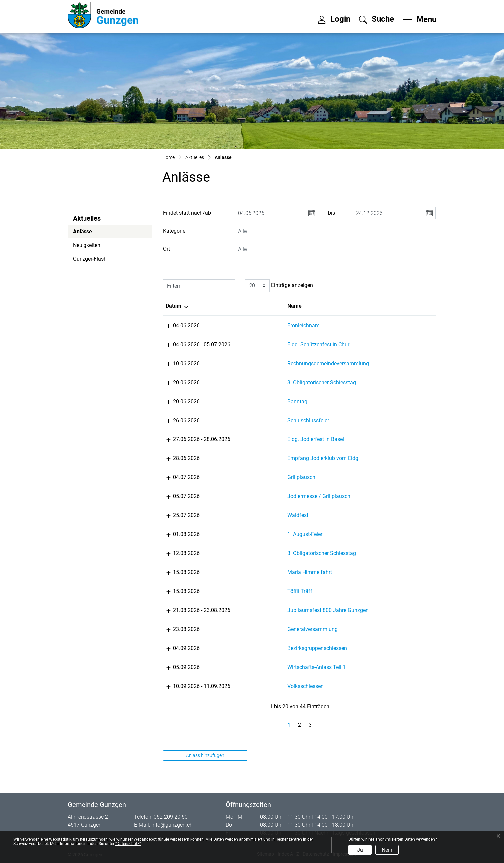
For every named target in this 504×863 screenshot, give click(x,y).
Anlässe (91, 233)
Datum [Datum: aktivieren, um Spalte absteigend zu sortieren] (173, 306)
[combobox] (335, 231)
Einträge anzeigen (279, 286)
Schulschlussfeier (270, 420)
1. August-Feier (267, 534)
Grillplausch (263, 477)
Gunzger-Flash (90, 259)
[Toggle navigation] (418, 18)
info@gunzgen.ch (172, 825)
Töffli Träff (262, 591)
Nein (387, 850)
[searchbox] (335, 231)
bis (332, 213)
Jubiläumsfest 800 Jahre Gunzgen (290, 610)
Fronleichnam (266, 325)
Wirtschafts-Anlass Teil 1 (279, 667)
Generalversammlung (275, 629)
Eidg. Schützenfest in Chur (280, 344)
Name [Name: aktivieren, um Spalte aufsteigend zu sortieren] (257, 306)
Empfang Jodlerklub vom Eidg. (286, 458)
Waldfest (260, 515)
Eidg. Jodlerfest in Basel (278, 439)
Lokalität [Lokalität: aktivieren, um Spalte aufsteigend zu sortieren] (364, 306)
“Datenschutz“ (128, 844)
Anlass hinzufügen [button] (205, 755)
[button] (376, 19)
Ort (167, 249)
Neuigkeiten (87, 245)
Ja (360, 850)
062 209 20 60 (171, 817)
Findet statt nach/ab (187, 213)
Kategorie (174, 231)
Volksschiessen (268, 686)
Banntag (259, 401)
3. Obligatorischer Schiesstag (284, 382)
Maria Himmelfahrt (272, 572)
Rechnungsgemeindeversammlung (290, 363)
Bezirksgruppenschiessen (279, 648)
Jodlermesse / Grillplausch (281, 496)
